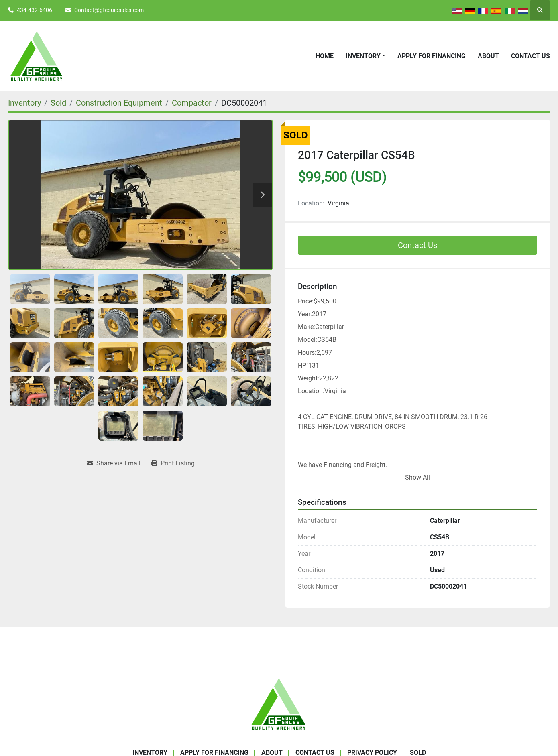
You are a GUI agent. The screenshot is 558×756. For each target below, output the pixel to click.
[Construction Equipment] (119, 103)
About (488, 56)
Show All (417, 477)
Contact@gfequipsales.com (109, 10)
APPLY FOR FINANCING (432, 56)
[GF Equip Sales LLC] (279, 704)
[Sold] (58, 103)
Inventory (363, 56)
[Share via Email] (114, 463)
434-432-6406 (35, 10)
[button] (366, 56)
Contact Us (531, 56)
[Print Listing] (173, 463)
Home (325, 56)
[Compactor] (192, 103)
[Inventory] (24, 103)
